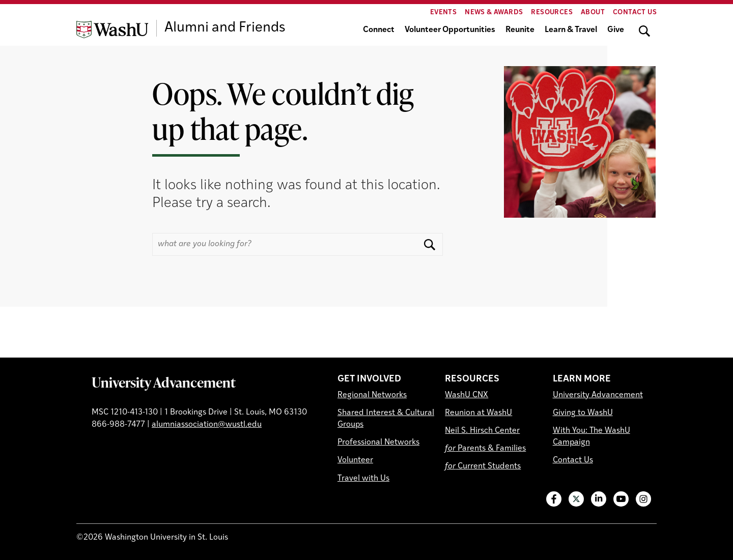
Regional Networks (372, 395)
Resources (552, 12)
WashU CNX (467, 395)
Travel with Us (363, 479)
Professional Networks (378, 443)
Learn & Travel (571, 30)
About (593, 12)
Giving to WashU (583, 413)
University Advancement (164, 382)
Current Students (483, 466)
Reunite (520, 30)
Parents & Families (485, 449)
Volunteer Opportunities (450, 30)
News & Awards (494, 12)
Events (443, 12)
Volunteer (355, 460)
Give (616, 30)
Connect (379, 30)
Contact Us (635, 12)
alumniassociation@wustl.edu (207, 425)
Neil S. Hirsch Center (482, 431)
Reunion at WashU (478, 413)
